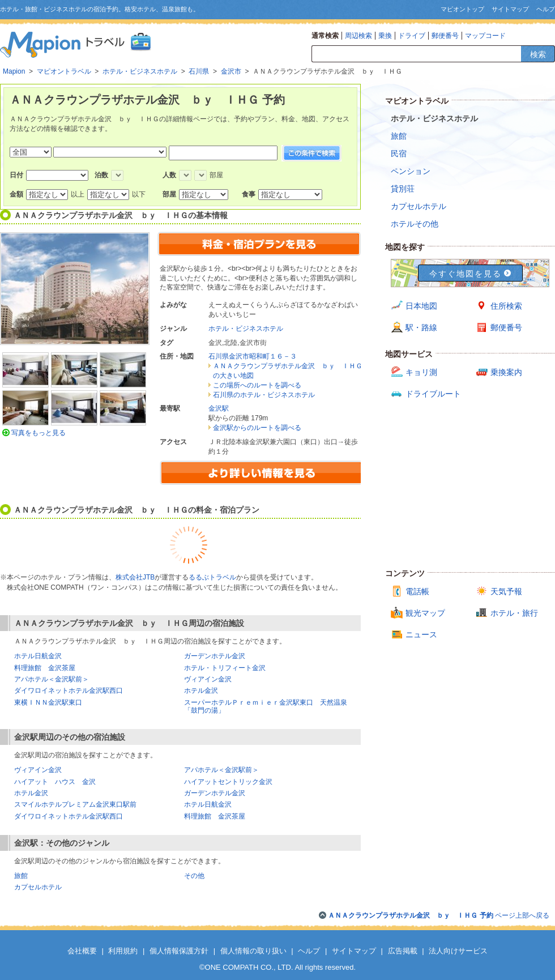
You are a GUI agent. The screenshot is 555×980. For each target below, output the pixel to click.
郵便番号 (445, 36)
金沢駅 (219, 408)
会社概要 (82, 951)
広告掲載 (403, 951)
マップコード (485, 36)
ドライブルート (433, 394)
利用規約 (123, 951)
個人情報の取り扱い (253, 951)
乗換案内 (506, 372)
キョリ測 (421, 372)
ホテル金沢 (201, 691)
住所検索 (506, 306)
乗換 (385, 36)
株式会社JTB (135, 577)
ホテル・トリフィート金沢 (225, 668)
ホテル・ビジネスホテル (246, 329)
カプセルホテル (38, 887)
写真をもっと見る (39, 433)
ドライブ (412, 36)
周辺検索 (358, 36)
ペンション (411, 171)
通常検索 (325, 36)
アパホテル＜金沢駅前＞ (52, 679)
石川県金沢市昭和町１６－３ (253, 356)
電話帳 (417, 591)
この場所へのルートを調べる (257, 385)
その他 (194, 876)
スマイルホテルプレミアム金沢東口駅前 (75, 804)
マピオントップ (462, 9)
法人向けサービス (458, 951)
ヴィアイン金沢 (208, 679)
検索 (538, 54)
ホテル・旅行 (514, 613)
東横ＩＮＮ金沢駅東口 (48, 702)
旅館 (21, 876)
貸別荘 (403, 189)
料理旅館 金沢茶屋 (45, 668)
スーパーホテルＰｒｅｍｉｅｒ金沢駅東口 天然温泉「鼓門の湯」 (266, 706)
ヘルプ (546, 9)
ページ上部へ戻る (439, 915)
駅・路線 (421, 327)
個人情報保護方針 (179, 951)
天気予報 (506, 591)
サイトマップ (510, 9)
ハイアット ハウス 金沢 (55, 782)
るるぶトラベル (212, 577)
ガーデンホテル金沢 (215, 656)
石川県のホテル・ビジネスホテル (264, 395)
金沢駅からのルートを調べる (257, 428)
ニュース (421, 634)
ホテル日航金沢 (38, 656)
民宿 (399, 154)
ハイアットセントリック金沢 (228, 782)
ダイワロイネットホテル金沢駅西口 (69, 691)
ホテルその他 (415, 224)
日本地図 (421, 306)
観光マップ (425, 613)
